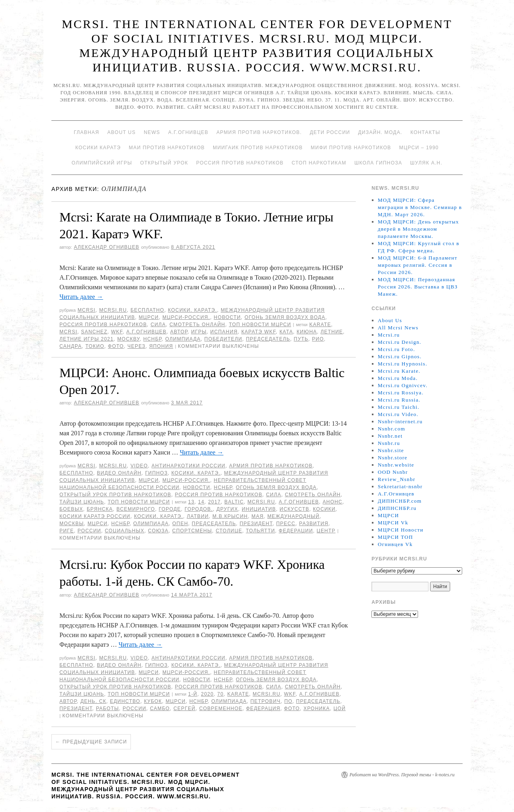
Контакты (425, 132)
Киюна (307, 332)
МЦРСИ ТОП (396, 537)
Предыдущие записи (91, 742)
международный (294, 516)
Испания (224, 332)
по (288, 701)
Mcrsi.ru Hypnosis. (403, 364)
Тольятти (260, 531)
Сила (158, 325)
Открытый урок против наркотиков (115, 495)
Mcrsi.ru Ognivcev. (403, 385)
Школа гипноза (378, 163)
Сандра (71, 346)
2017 (214, 502)
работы (107, 708)
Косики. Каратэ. (192, 310)
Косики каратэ (98, 148)
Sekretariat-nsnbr (400, 486)
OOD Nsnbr (393, 472)
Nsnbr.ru (389, 443)
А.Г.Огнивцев (188, 132)
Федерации (296, 531)
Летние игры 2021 (87, 339)
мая (257, 516)
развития (314, 524)
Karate (320, 325)
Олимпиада (183, 339)
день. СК (93, 701)
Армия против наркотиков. (259, 132)
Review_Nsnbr (397, 479)
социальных (125, 531)
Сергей (185, 708)
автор (179, 332)
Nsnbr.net (390, 436)
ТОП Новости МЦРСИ (260, 325)
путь (301, 339)
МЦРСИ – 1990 (419, 148)
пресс (286, 524)
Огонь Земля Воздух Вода (285, 317)
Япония (161, 346)
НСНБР (153, 339)
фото (116, 346)
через (136, 346)
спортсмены (192, 531)
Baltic (234, 502)
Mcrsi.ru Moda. (398, 378)
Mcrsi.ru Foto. (397, 349)
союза (158, 531)
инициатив (259, 509)
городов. (199, 509)
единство (125, 701)
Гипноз (156, 473)
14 (201, 502)
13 (192, 502)
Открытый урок (164, 163)
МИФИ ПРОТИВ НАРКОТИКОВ (351, 148)
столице (229, 531)
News (152, 132)
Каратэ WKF (259, 332)
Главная (87, 132)
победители (223, 339)
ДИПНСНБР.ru (397, 508)
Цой (340, 708)
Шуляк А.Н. (426, 163)
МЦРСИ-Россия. (187, 317)
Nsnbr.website (396, 465)
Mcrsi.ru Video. (398, 414)
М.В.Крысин (230, 516)
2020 (208, 694)
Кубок (153, 701)
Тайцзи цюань (82, 502)
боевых (71, 509)
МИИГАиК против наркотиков (258, 148)
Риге (67, 531)
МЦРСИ (149, 317)
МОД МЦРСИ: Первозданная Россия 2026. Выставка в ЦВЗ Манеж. (418, 287)
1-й (193, 694)
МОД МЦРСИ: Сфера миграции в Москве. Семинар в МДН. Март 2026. (420, 207)
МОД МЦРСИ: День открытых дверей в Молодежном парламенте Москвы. (418, 229)
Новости (227, 317)
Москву (128, 339)
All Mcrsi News (398, 328)
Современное (221, 708)
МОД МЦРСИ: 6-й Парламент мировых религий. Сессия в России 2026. (418, 265)
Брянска (100, 509)
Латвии (198, 516)
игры (199, 332)
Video (139, 466)
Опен (180, 524)
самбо (160, 708)
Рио (318, 339)
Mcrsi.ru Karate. (399, 371)
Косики (324, 509)
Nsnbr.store (393, 458)
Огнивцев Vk (395, 544)
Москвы (72, 524)
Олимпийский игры (102, 163)
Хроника (317, 708)
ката (286, 332)
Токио (95, 346)
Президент (256, 524)
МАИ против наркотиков (167, 148)
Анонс (332, 502)
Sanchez (94, 332)
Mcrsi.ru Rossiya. (401, 393)
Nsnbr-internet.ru (400, 421)
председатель (268, 339)
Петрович (266, 701)
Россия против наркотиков (240, 163)
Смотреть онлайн (197, 325)
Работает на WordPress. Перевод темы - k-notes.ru (402, 775)
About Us (121, 132)
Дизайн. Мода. (380, 132)
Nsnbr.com (392, 429)
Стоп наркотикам (319, 163)
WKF (117, 332)
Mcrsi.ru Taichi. (399, 407)
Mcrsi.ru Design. (400, 342)
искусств (294, 509)
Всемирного (136, 509)
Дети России (330, 132)
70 (220, 694)
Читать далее (81, 297)
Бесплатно (147, 310)
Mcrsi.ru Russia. (399, 400)
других (227, 509)
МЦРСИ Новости (401, 530)
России (89, 531)
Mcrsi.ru (113, 310)
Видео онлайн (119, 473)
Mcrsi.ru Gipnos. (400, 356)
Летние (332, 332)
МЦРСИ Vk (393, 523)
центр (326, 531)
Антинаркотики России (188, 466)
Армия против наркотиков (271, 466)
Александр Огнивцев (107, 247)
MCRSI (87, 310)
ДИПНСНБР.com (400, 501)
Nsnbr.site (391, 450)
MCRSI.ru (261, 502)
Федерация (263, 708)
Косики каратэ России (95, 516)
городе (170, 509)
